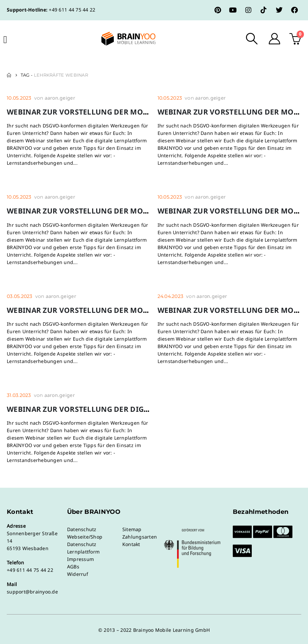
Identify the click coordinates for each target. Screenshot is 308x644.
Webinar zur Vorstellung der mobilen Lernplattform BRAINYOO (138, 112)
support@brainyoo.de (32, 592)
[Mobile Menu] (5, 40)
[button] (252, 39)
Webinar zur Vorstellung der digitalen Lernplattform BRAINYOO (141, 409)
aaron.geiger (60, 98)
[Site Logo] (123, 39)
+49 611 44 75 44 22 (72, 10)
